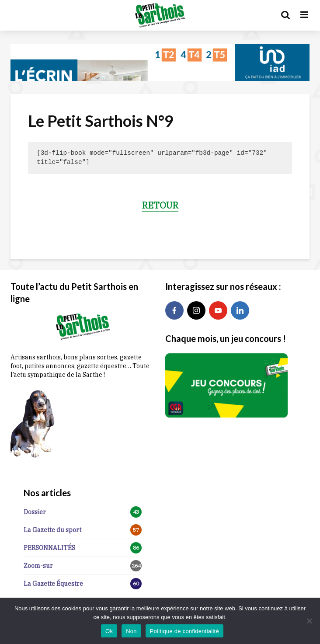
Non (131, 631)
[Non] (309, 621)
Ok (109, 631)
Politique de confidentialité (184, 631)
